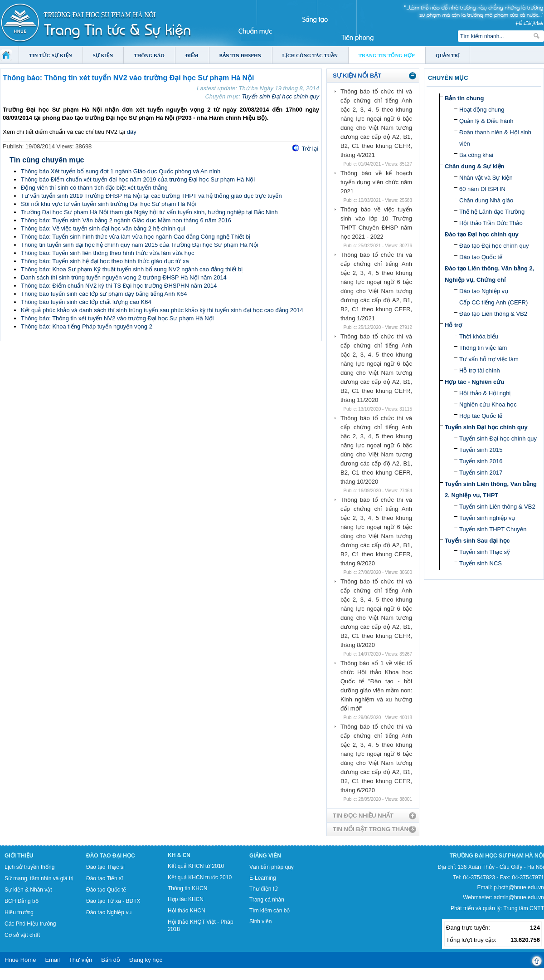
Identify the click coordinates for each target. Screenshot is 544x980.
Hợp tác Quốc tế (481, 416)
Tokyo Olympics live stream (33, 977)
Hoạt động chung (482, 110)
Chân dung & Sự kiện (475, 166)
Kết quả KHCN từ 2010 (196, 866)
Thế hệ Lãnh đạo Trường (492, 212)
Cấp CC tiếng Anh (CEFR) (493, 302)
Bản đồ (111, 960)
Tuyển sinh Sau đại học (477, 541)
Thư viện (80, 960)
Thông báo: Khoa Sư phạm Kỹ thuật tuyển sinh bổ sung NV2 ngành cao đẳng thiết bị (132, 269)
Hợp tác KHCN (186, 899)
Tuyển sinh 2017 (481, 473)
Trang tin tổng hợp (387, 55)
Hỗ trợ (453, 325)
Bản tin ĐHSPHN (240, 55)
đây (132, 132)
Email (52, 960)
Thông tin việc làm (483, 348)
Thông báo (149, 55)
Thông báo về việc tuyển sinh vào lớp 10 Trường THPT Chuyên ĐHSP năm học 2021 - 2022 (376, 223)
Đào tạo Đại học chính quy (482, 234)
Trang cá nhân (267, 900)
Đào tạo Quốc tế (481, 257)
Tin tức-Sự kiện (51, 55)
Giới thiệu (19, 856)
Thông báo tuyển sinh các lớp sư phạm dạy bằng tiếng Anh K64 (104, 294)
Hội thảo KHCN (187, 911)
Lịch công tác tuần (310, 55)
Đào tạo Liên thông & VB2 (493, 314)
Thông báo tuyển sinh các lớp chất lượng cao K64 (86, 302)
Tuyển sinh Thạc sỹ (485, 552)
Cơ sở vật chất (22, 935)
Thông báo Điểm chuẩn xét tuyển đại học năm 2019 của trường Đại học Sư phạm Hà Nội (138, 179)
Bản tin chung (464, 98)
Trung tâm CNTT (524, 908)
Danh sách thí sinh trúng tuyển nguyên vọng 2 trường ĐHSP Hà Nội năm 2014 (124, 277)
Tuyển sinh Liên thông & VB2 (497, 507)
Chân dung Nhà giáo (486, 200)
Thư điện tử (264, 889)
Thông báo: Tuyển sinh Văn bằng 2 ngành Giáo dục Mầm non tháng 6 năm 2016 (126, 220)
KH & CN (179, 855)
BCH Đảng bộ (22, 901)
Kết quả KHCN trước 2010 (200, 877)
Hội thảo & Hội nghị (485, 393)
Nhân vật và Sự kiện (486, 178)
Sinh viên (260, 921)
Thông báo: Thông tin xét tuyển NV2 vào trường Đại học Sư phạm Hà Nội (117, 318)
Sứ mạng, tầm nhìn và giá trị (39, 878)
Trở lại (310, 149)
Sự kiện (103, 55)
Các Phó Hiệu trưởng (30, 924)
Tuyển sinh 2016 (481, 461)
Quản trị (448, 55)
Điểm (192, 55)
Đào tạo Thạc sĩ (105, 867)
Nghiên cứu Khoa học (488, 404)
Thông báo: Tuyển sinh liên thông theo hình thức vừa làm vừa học (107, 253)
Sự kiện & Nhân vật (28, 890)
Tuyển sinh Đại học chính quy (280, 96)
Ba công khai (476, 155)
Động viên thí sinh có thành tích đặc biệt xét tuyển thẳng (94, 188)
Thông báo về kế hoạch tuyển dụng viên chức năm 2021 (376, 182)
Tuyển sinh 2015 (481, 450)
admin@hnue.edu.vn (519, 897)
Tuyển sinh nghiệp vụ (487, 518)
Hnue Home (20, 960)
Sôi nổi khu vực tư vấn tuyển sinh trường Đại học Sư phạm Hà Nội (108, 204)
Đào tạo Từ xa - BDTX (113, 901)
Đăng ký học (146, 960)
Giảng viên (265, 856)
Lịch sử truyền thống (29, 867)
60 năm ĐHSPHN (482, 189)
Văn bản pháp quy (272, 867)
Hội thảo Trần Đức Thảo (491, 223)
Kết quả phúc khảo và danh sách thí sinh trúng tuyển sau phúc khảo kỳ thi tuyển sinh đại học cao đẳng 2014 (162, 310)
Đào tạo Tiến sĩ (104, 878)
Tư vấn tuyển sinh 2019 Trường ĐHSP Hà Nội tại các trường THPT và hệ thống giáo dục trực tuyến (151, 196)
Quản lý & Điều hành (486, 121)
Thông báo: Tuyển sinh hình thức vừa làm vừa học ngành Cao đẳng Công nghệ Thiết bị (136, 237)
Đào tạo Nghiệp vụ (484, 291)
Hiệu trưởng (19, 912)
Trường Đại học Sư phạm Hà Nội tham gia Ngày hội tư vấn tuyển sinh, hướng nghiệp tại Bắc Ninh (149, 212)
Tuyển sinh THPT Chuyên (493, 529)
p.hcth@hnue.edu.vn (519, 887)
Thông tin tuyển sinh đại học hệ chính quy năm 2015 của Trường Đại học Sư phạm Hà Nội (140, 245)
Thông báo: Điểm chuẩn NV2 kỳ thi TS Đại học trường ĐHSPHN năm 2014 (119, 286)
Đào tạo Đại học (111, 856)
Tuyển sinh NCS (481, 563)
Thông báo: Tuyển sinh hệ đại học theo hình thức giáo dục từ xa (105, 261)
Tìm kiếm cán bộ (270, 911)
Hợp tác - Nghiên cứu (474, 382)
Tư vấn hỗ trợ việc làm (489, 359)
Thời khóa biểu (479, 336)
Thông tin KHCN (187, 888)
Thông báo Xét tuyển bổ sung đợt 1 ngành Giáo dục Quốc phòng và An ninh (121, 171)
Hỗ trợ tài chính (480, 370)
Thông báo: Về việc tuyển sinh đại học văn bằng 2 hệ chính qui (103, 228)
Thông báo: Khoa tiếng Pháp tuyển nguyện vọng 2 (87, 326)
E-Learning (263, 878)
